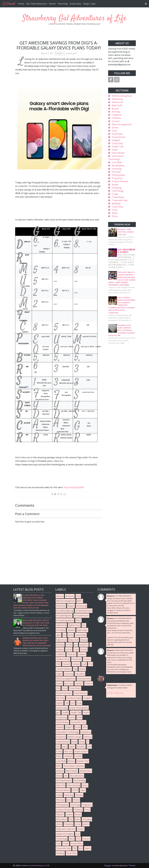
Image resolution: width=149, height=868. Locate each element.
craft (84, 664)
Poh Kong (75, 805)
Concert (116, 121)
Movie (59, 776)
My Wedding (118, 166)
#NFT (80, 601)
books (69, 645)
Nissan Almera (63, 790)
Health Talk (118, 147)
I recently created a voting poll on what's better (120, 686)
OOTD (75, 790)
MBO (59, 766)
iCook (115, 210)
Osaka (59, 795)
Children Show (63, 659)
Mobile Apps (86, 771)
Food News (117, 134)
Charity (84, 649)
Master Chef (83, 761)
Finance (89, 683)
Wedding (116, 204)
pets (69, 800)
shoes (59, 824)
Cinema (87, 659)
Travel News (118, 197)
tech (78, 834)
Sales (78, 819)
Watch (88, 848)
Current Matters (64, 669)
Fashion (79, 683)
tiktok (72, 839)
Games (60, 703)
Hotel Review (118, 153)
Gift (67, 703)
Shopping (117, 188)
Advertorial (117, 102)
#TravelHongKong (65, 611)
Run (71, 819)
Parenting (63, 4)
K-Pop (59, 751)
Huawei (60, 727)
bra (76, 645)
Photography (118, 175)
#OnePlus (61, 606)
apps (58, 635)
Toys (58, 843)
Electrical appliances (122, 124)
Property (78, 810)
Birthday (116, 112)
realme (69, 814)
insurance (61, 737)
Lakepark (68, 756)
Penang (79, 795)
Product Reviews (120, 181)
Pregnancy (117, 178)
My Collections (77, 776)
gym (58, 712)
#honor (60, 596)
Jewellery (81, 747)
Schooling (87, 819)
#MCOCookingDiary (122, 96)
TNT (78, 839)
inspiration (86, 732)
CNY (58, 664)
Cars (76, 649)
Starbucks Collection (66, 829)
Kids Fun (68, 751)
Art (64, 635)
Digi (75, 669)
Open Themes (129, 865)
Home (21, 4)
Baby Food (61, 640)
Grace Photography (79, 708)
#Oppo (71, 606)
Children (82, 654)
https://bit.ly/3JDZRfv (74, 487)
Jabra (65, 747)
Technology (118, 191)
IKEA (85, 727)
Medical (60, 771)
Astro (71, 635)
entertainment (84, 679)
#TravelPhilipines (64, 616)
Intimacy (88, 737)
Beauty (115, 109)
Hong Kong (61, 717)
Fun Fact (60, 698)
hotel (79, 717)
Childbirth (117, 115)
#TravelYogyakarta (65, 620)
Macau (71, 761)
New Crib (61, 785)
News (85, 785)
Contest (76, 664)
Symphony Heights (65, 834)
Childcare (116, 118)
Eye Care (69, 683)
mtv (66, 776)
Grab (79, 703)
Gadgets (60, 53)
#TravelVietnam (81, 616)
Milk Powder (72, 771)
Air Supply (61, 630)
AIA (84, 625)
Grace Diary (75, 4)
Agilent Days (74, 625)
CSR (91, 664)
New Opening (74, 785)
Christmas (77, 659)
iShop (115, 216)
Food (114, 131)
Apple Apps (82, 630)
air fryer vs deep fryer (115, 693)
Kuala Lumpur (81, 751)
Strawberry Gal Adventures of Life (74, 18)
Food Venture (119, 137)
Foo (58, 688)
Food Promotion (64, 693)
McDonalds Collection (74, 766)
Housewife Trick (78, 722)
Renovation (62, 819)
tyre (81, 848)
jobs (89, 747)
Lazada (78, 756)
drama (82, 669)
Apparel (71, 630)
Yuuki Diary (117, 207)
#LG (78, 596)
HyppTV (69, 727)
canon (69, 649)
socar (78, 824)
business (84, 645)
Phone (76, 800)
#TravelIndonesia (84, 611)
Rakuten (60, 814)
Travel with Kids (120, 200)
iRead (115, 213)
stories (81, 829)
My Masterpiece (64, 780)
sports (86, 824)
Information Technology (67, 732)
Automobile (81, 635)
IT (88, 742)
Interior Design (75, 737)
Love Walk (117, 162)
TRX (75, 848)
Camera (60, 649)
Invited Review (63, 742)
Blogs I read (89, 4)
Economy (69, 674)
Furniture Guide (74, 698)
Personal (116, 172)
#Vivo (78, 620)
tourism (86, 839)
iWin (58, 747)
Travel (115, 194)
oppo (83, 790)
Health (65, 712)
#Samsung (117, 99)
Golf (73, 703)
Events (52, 4)
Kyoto (59, 756)
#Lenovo (70, 596)
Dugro (59, 674)
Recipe (115, 185)
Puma (87, 810)
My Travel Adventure (37, 4)
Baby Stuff (117, 105)
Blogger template (112, 865)
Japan (72, 747)
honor (72, 717)
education (80, 674)
